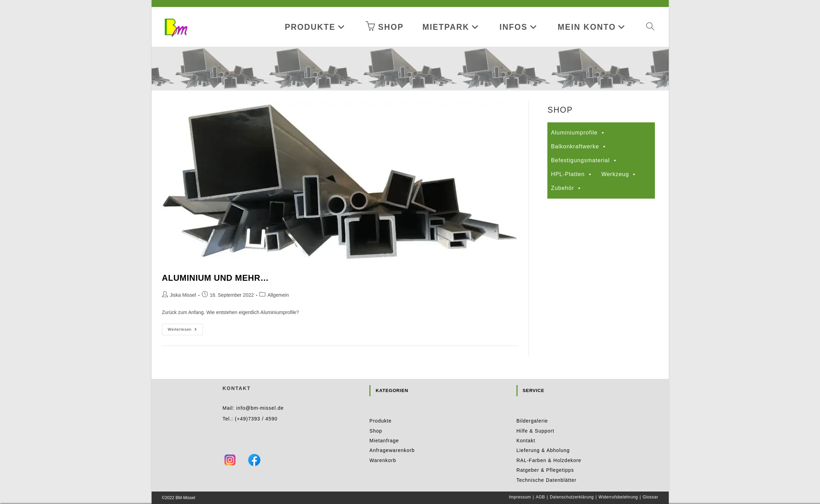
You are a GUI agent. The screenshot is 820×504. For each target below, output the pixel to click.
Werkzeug (619, 174)
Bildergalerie (532, 409)
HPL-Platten (572, 174)
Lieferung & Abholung (543, 438)
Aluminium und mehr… (216, 278)
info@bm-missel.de (260, 396)
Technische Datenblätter (546, 468)
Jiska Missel (183, 295)
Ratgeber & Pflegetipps (545, 458)
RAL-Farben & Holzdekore (549, 449)
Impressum (520, 485)
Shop (376, 419)
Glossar (651, 485)
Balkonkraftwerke (579, 147)
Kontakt (526, 429)
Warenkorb (383, 449)
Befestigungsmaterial (584, 160)
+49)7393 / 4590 (257, 407)
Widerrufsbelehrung (618, 485)
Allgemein (278, 295)
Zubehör (566, 188)
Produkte (381, 409)
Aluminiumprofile (578, 133)
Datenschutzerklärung (572, 485)
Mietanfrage (384, 429)
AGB (540, 485)
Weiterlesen (186, 331)
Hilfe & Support (535, 419)
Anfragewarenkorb (392, 438)
